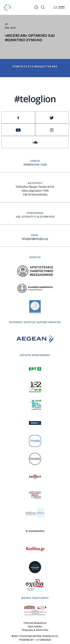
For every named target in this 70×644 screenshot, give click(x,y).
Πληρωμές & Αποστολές (35, 630)
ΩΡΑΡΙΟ (35, 161)
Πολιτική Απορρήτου (35, 623)
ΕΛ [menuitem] (56, 7)
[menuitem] (56, 8)
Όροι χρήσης (35, 626)
